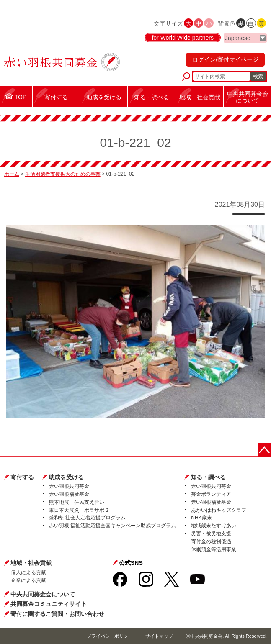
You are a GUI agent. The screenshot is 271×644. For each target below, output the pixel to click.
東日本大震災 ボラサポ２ (79, 510)
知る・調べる (208, 477)
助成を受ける (66, 477)
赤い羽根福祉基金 (69, 494)
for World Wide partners (183, 38)
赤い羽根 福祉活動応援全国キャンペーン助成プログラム (112, 526)
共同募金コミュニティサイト (49, 604)
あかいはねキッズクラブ (219, 510)
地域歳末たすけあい (214, 526)
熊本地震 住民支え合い (77, 502)
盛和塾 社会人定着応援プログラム (87, 518)
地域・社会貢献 (31, 563)
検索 (258, 77)
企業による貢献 (28, 580)
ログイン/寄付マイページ (225, 59)
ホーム (12, 174)
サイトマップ (159, 636)
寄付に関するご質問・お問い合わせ (57, 614)
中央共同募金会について (43, 594)
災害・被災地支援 (211, 534)
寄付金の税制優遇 (211, 541)
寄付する (22, 477)
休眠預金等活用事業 (214, 549)
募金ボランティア (211, 494)
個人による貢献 (28, 572)
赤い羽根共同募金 (69, 486)
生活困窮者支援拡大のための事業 (63, 174)
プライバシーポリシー (110, 636)
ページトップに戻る (264, 450)
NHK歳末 (201, 518)
